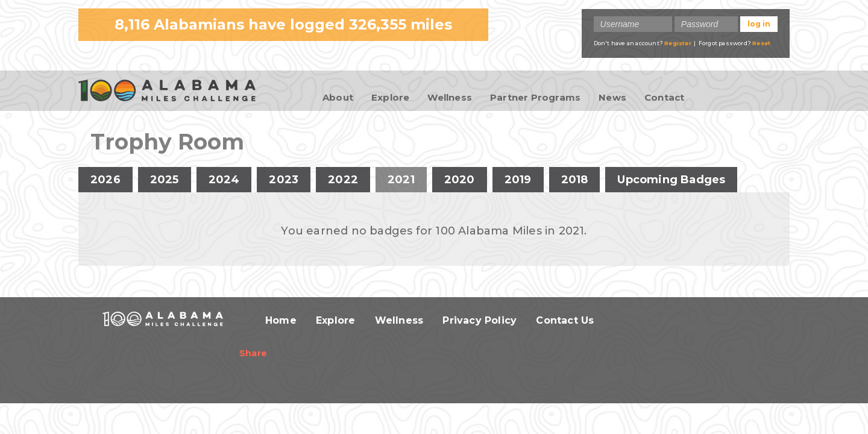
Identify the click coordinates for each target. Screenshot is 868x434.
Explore (390, 97)
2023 (284, 180)
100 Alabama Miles (167, 92)
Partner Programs (535, 97)
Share (253, 353)
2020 (460, 180)
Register (678, 43)
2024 (224, 180)
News (612, 97)
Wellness (450, 97)
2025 (165, 180)
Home (281, 320)
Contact (664, 97)
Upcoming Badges (671, 180)
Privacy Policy (480, 320)
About (338, 97)
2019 (518, 180)
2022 (343, 180)
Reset (761, 43)
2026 (105, 180)
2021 (407, 180)
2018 (575, 180)
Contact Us (565, 320)
